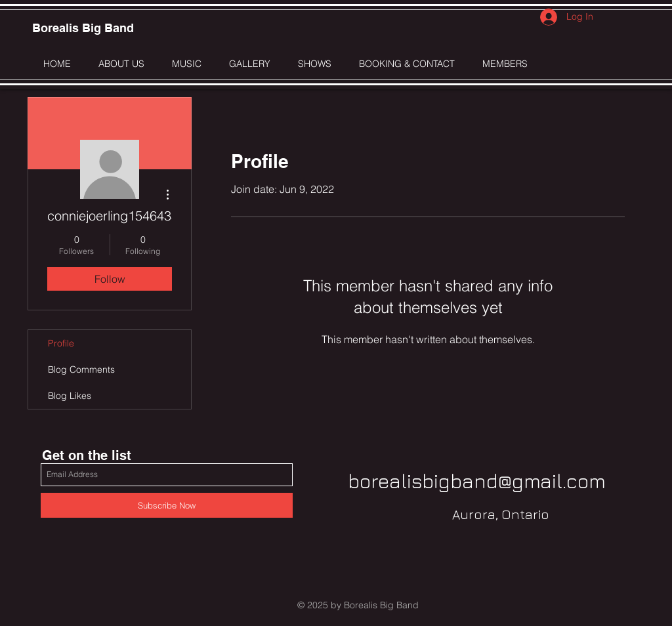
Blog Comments (81, 369)
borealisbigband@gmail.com (477, 481)
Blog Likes (70, 396)
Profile (61, 343)
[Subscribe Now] (167, 505)
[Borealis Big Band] (83, 28)
